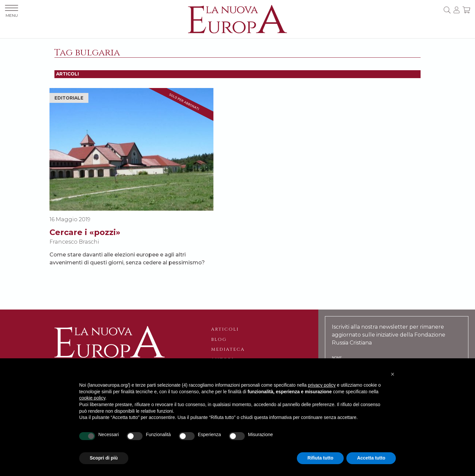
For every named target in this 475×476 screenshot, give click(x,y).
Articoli (225, 329)
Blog (219, 340)
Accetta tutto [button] (371, 458)
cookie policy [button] (92, 398)
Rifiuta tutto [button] (320, 458)
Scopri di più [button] (104, 458)
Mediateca (228, 349)
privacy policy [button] (322, 385)
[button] (393, 374)
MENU (12, 11)
